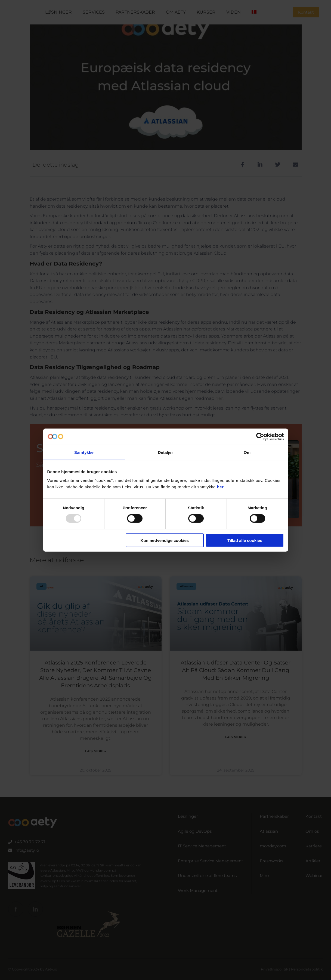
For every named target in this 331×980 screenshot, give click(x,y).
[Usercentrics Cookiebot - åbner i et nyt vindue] (260, 437)
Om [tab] (247, 452)
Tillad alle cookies (245, 540)
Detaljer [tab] (166, 452)
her (220, 487)
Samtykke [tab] (84, 452)
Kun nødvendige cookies (165, 540)
